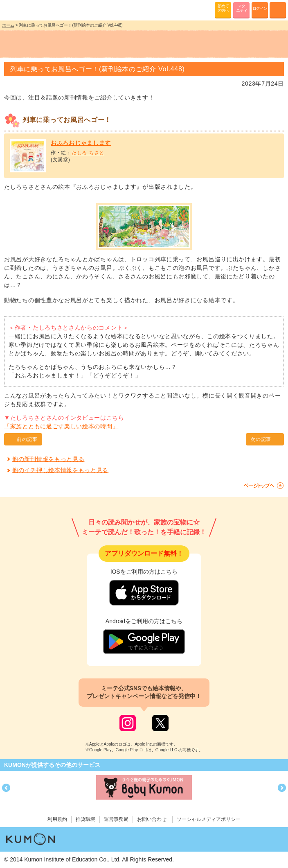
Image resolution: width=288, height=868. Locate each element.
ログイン (260, 8)
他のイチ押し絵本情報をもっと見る (60, 470)
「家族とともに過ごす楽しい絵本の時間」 (61, 426)
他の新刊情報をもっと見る (48, 459)
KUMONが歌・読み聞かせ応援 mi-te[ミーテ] (26, 10)
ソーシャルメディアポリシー (209, 819)
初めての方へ (223, 8)
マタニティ (242, 8)
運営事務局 (116, 819)
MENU (278, 10)
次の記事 (261, 439)
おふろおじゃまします (81, 143)
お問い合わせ (152, 819)
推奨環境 (85, 819)
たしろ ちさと (88, 153)
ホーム (8, 25)
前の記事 (27, 439)
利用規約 (57, 819)
